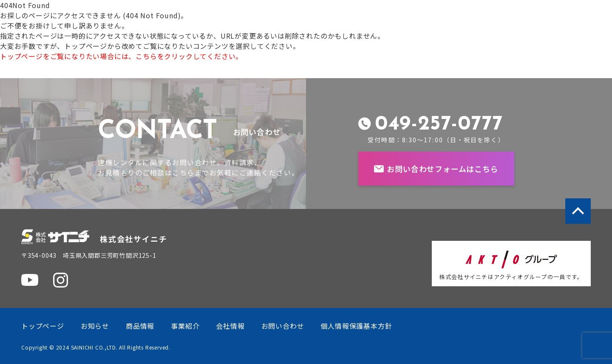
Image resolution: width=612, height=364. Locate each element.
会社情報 (230, 326)
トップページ (43, 326)
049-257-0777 (439, 124)
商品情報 (140, 326)
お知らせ (95, 326)
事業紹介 (185, 326)
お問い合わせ (283, 326)
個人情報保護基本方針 (356, 326)
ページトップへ (578, 211)
